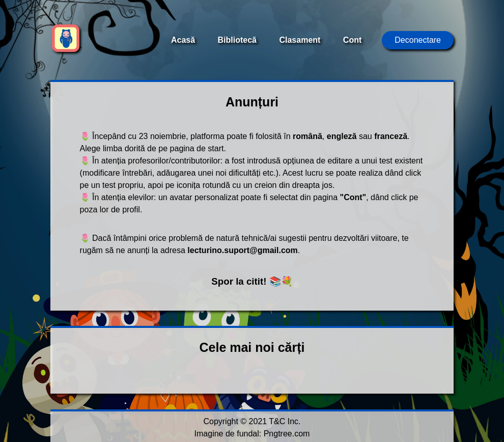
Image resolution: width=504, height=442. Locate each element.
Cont (352, 40)
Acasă (183, 40)
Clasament (300, 40)
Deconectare (418, 40)
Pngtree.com (287, 434)
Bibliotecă (237, 40)
